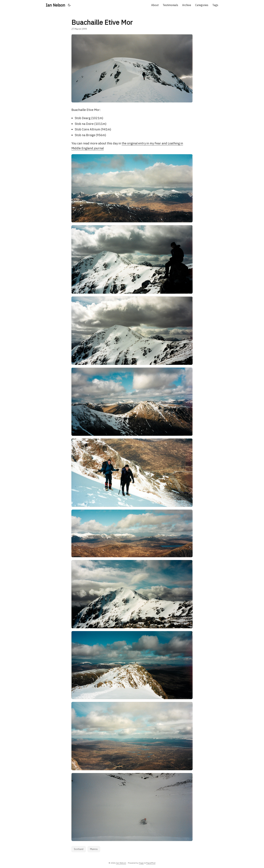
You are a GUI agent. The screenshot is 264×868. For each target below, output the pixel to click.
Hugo (141, 863)
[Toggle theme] (69, 5)
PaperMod (151, 863)
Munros (94, 849)
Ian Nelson (55, 5)
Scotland (79, 849)
